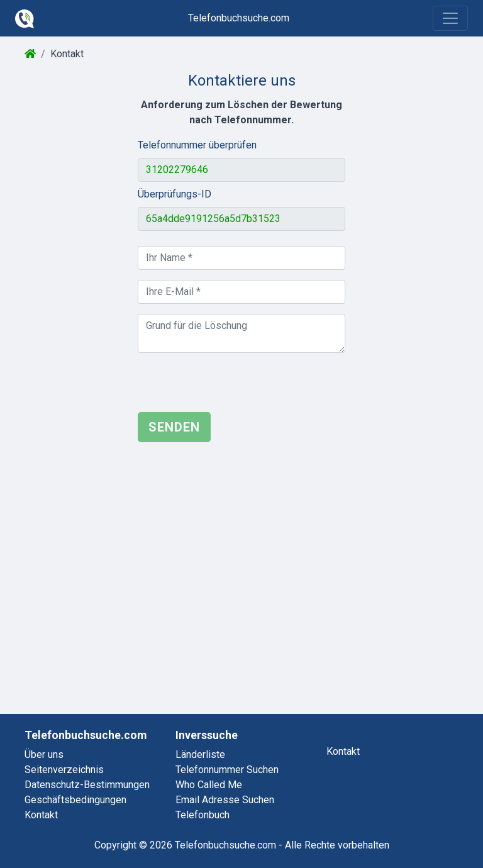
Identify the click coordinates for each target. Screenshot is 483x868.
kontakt (343, 751)
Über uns (44, 754)
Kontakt (41, 815)
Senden (174, 427)
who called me (209, 785)
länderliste (200, 754)
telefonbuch (203, 815)
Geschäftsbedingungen (75, 800)
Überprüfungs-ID (175, 194)
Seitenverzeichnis (64, 770)
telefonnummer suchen (227, 770)
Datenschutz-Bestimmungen (87, 785)
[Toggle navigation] (450, 18)
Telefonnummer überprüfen (197, 145)
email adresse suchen (225, 800)
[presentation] (233, 387)
